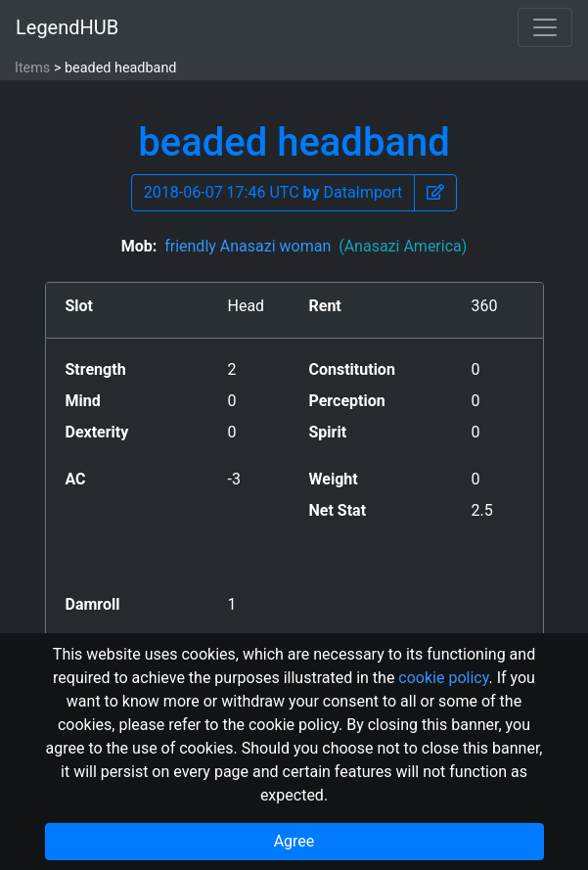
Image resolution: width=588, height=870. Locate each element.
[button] (435, 193)
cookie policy (443, 678)
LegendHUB (67, 27)
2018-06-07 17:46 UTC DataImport (273, 192)
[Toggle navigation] (545, 27)
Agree (294, 841)
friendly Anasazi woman (316, 246)
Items (32, 68)
